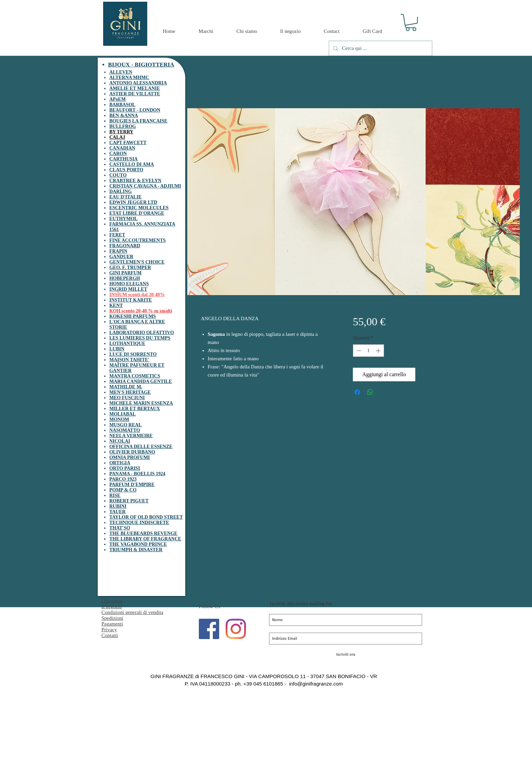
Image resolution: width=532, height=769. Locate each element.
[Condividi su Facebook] (357, 392)
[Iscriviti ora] (346, 654)
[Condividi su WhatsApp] (370, 392)
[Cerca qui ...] (380, 48)
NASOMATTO (125, 430)
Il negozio (112, 607)
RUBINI (118, 506)
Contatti (110, 635)
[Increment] (379, 351)
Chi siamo (112, 601)
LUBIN (117, 349)
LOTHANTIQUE (127, 343)
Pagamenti (112, 624)
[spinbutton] (368, 351)
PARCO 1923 (123, 479)
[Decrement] (358, 351)
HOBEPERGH (125, 278)
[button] (411, 22)
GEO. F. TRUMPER (130, 267)
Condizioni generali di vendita (132, 612)
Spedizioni (112, 618)
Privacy (109, 630)
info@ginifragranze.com (316, 684)
